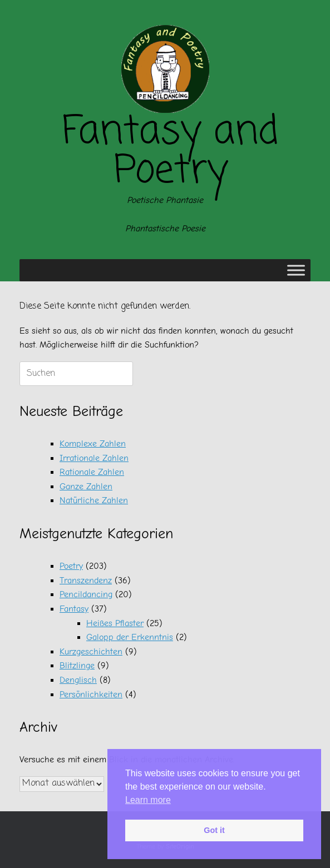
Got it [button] (214, 830)
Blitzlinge (77, 666)
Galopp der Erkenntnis (130, 637)
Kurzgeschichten (91, 652)
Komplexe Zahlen (93, 444)
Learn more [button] (148, 800)
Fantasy (74, 609)
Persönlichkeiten (91, 695)
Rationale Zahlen (92, 472)
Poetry (71, 566)
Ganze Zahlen (86, 487)
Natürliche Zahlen (94, 500)
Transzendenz (86, 581)
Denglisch (78, 680)
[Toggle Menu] (296, 271)
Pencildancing (86, 594)
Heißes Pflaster (115, 623)
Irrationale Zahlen (94, 458)
